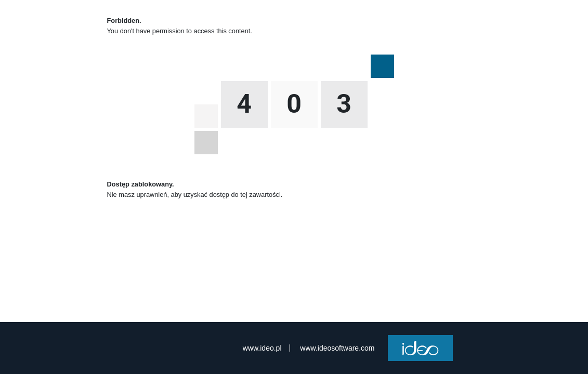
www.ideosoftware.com (337, 348)
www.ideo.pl (262, 348)
